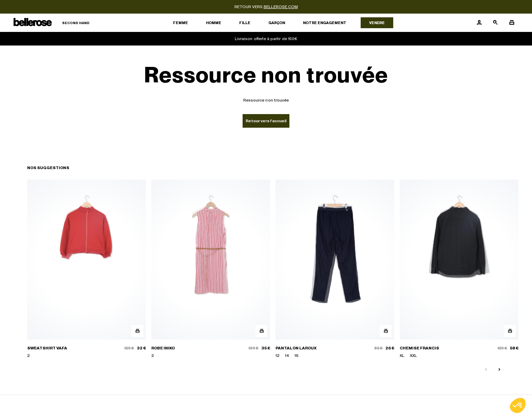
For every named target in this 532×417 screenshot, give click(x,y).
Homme (214, 23)
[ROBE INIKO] (211, 269)
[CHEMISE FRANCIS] (459, 269)
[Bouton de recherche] (495, 23)
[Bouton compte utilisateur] (479, 23)
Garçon (277, 23)
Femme (180, 23)
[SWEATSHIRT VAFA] (87, 269)
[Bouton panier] (512, 23)
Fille (245, 23)
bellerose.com (281, 7)
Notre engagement (325, 23)
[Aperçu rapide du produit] (137, 331)
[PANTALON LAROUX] (335, 269)
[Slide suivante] (499, 370)
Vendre (377, 23)
